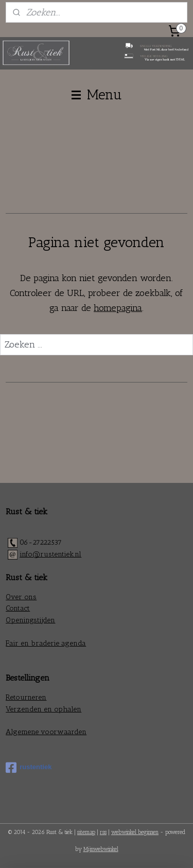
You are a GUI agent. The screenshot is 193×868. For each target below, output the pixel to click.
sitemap (86, 832)
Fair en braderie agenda (46, 643)
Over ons (21, 597)
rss (103, 832)
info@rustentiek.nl (50, 554)
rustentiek (29, 768)
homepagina (118, 308)
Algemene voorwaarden (46, 732)
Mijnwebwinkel (101, 849)
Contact (18, 608)
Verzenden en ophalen (43, 709)
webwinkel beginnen (135, 832)
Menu (97, 95)
